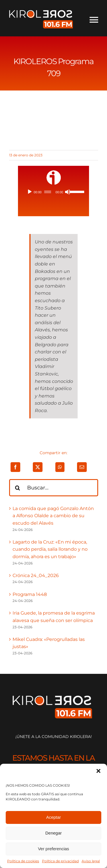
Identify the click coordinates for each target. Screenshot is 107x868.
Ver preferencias (53, 849)
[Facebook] (15, 467)
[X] (38, 467)
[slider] (48, 192)
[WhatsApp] (60, 467)
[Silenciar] (68, 192)
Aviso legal (91, 861)
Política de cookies (23, 861)
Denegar (54, 833)
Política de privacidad (60, 861)
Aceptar (54, 817)
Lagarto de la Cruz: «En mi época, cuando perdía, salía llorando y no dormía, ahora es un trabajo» (50, 549)
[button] (98, 771)
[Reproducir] (30, 192)
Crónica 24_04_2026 (36, 575)
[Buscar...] (54, 488)
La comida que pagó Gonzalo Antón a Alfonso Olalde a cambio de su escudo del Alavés (53, 516)
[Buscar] (18, 488)
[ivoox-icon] (54, 173)
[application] (53, 192)
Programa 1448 (30, 594)
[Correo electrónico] (82, 467)
